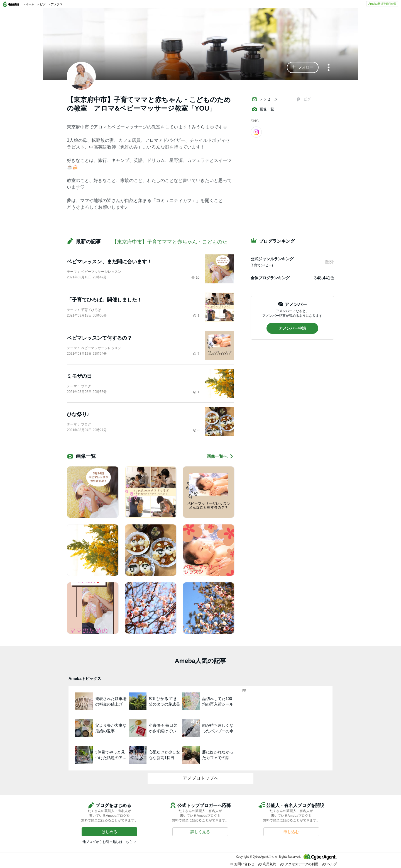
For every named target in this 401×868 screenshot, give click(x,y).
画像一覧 (263, 109)
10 (195, 278)
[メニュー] (329, 68)
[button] (303, 67)
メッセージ (265, 99)
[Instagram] (256, 132)
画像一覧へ (220, 456)
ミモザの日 (79, 376)
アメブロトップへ (200, 778)
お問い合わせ (242, 864)
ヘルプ (330, 864)
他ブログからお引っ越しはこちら (107, 842)
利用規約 (267, 864)
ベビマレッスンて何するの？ (99, 338)
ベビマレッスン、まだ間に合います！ (109, 262)
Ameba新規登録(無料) (382, 4)
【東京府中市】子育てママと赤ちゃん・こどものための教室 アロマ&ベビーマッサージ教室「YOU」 (227, 242)
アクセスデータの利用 (299, 864)
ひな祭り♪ (78, 414)
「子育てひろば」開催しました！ (104, 300)
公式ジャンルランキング (272, 259)
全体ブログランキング (270, 278)
